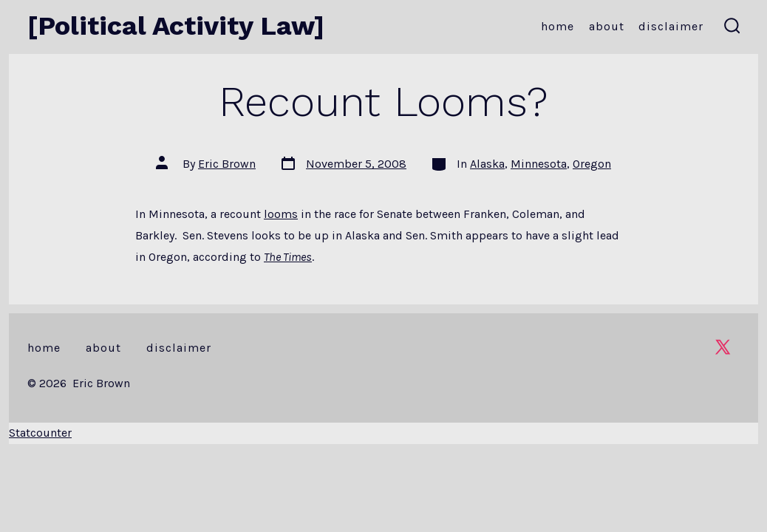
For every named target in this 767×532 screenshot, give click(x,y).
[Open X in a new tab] (723, 347)
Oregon (592, 164)
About (607, 26)
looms (281, 214)
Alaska (487, 164)
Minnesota (539, 164)
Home (558, 26)
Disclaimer (671, 26)
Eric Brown (227, 164)
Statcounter (40, 433)
